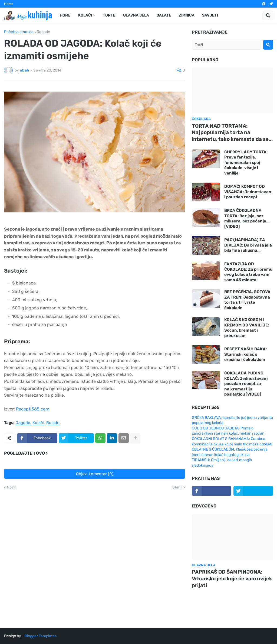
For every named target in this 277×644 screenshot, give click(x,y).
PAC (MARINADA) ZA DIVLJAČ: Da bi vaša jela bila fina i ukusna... (248, 245)
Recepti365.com (33, 409)
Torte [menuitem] (109, 15)
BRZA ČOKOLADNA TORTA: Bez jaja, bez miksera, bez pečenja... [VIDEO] (247, 219)
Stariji (177, 487)
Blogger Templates (41, 636)
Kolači (38, 423)
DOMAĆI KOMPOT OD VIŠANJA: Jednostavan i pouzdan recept (248, 192)
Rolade (53, 423)
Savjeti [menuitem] (210, 15)
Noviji (12, 487)
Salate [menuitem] (164, 15)
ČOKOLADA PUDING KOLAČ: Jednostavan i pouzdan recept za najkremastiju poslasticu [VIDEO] (246, 384)
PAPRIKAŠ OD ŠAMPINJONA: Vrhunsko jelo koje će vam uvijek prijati (232, 578)
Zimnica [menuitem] (187, 15)
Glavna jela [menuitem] (136, 15)
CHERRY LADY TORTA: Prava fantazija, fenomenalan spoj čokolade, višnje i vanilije (246, 163)
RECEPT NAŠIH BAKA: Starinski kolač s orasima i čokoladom (245, 354)
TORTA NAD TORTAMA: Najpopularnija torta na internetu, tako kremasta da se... (232, 132)
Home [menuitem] (65, 15)
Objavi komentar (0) (95, 474)
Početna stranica (19, 32)
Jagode (43, 32)
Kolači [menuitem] (85, 15)
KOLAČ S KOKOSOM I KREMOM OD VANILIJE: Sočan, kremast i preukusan (247, 328)
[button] (268, 15)
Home (9, 4)
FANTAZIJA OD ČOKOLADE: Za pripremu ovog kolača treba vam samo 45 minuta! (248, 272)
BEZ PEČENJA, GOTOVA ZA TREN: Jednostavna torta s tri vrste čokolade (247, 300)
